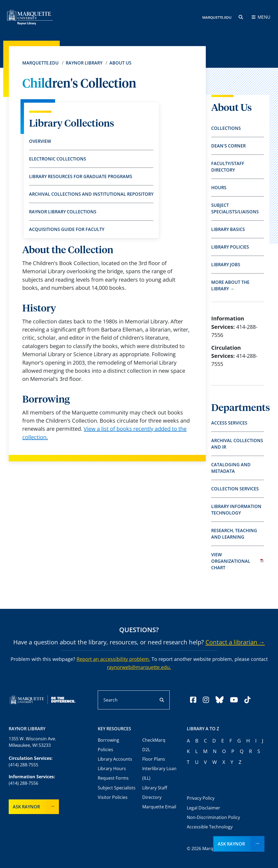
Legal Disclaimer (203, 808)
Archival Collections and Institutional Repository (91, 194)
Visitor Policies (113, 797)
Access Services (229, 423)
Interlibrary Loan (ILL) (159, 773)
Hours (219, 188)
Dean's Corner (228, 146)
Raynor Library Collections (63, 212)
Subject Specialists (117, 788)
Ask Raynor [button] (231, 844)
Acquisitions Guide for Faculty (67, 229)
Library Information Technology (236, 510)
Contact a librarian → (235, 642)
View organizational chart (238, 561)
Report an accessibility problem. (113, 659)
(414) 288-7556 (23, 783)
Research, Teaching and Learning (234, 534)
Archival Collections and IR (237, 444)
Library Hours (112, 769)
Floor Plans (154, 759)
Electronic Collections (58, 159)
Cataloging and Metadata (231, 468)
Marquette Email (159, 807)
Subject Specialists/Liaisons (235, 208)
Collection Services (235, 489)
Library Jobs (226, 265)
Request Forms (113, 778)
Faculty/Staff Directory (228, 167)
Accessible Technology (210, 827)
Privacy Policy (201, 798)
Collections (226, 128)
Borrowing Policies (108, 745)
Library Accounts (115, 759)
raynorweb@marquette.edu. (139, 667)
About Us (120, 63)
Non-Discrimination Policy (213, 817)
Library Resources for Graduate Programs (81, 176)
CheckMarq (154, 740)
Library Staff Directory (155, 793)
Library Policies (230, 247)
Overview (40, 141)
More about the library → (230, 285)
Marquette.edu (40, 63)
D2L (146, 750)
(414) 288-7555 (23, 765)
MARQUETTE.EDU (217, 18)
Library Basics (228, 229)
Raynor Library (84, 63)
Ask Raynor (26, 807)
